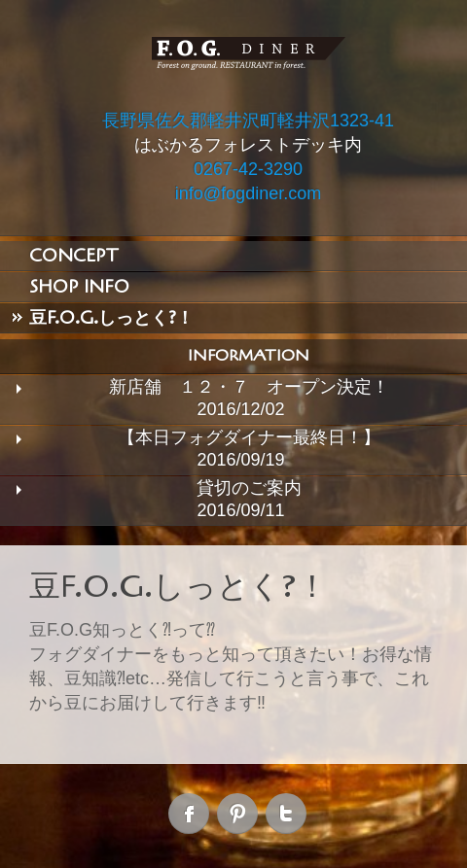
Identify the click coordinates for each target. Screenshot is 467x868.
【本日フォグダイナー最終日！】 (249, 437)
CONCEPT (74, 256)
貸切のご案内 (249, 488)
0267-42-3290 (248, 169)
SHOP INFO (79, 287)
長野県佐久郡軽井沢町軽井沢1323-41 (248, 121)
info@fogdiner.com (248, 193)
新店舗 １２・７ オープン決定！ (249, 387)
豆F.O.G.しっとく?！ (111, 318)
